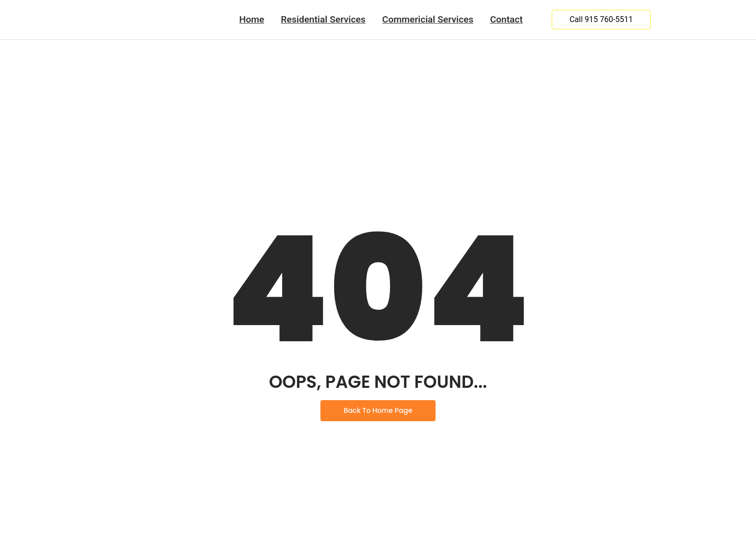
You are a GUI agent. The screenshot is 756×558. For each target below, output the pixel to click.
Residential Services (323, 19)
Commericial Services (428, 19)
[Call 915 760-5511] (601, 20)
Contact (506, 19)
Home (252, 19)
